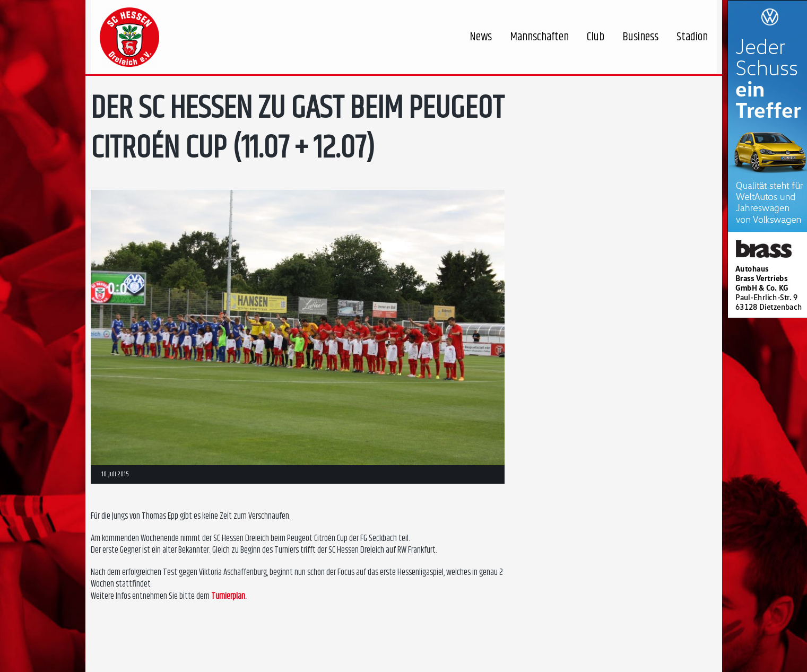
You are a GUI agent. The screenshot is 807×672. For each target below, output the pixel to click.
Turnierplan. (229, 596)
